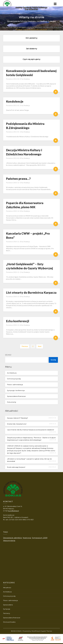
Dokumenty (12, 402)
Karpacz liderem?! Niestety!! (17, 418)
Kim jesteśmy (31, 38)
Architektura (12, 373)
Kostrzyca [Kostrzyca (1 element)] (27, 538)
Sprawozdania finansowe (16, 396)
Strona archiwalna (9, 622)
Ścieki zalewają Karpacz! (16, 467)
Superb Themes (46, 631)
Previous (25, 346)
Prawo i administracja (15, 385)
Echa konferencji (18, 321)
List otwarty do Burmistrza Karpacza (31, 292)
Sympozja (7, 609)
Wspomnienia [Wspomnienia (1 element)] (9, 540)
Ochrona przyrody (14, 379)
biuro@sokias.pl (13, 511)
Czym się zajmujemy (31, 59)
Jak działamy (31, 49)
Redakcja (27, 79)
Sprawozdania (8, 605)
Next (40, 346)
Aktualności (7, 588)
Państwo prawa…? (18, 179)
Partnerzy (7, 613)
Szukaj (8, 355)
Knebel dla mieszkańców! (17, 424)
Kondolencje (15, 101)
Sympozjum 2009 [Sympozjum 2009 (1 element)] (40, 538)
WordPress (35, 631)
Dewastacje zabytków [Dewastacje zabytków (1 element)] (13, 538)
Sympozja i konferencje (16, 390)
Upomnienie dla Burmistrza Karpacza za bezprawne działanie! (31, 430)
